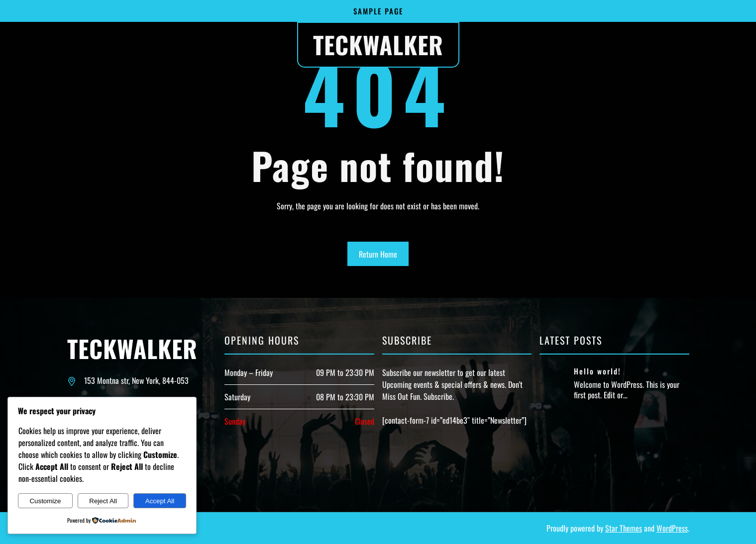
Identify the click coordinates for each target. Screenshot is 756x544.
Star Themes (624, 528)
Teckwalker (378, 45)
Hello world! (597, 371)
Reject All (103, 501)
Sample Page (378, 11)
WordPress (672, 528)
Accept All (160, 501)
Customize (45, 501)
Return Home (378, 254)
